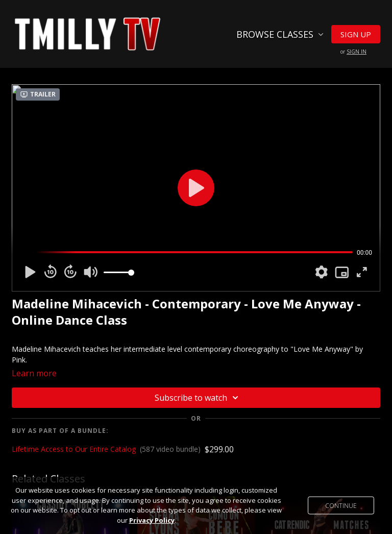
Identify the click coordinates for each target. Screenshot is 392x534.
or (353, 52)
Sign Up (356, 34)
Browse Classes (280, 34)
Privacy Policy (152, 520)
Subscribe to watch (198, 398)
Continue (341, 506)
